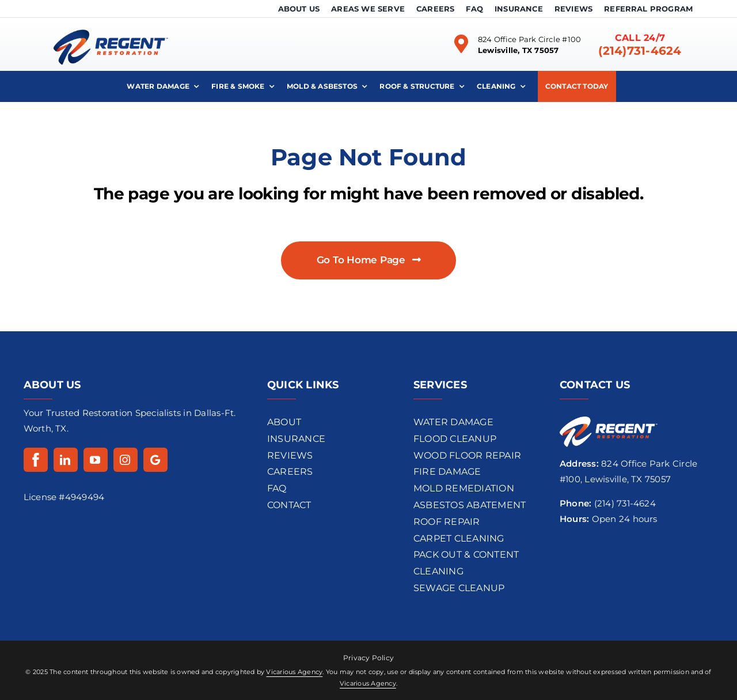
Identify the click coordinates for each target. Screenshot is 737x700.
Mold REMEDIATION (464, 488)
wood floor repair (467, 455)
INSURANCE (296, 439)
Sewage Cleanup (459, 588)
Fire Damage (447, 472)
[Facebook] (36, 460)
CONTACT (289, 505)
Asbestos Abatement (470, 505)
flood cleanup (455, 439)
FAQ (277, 488)
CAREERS (290, 472)
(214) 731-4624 (625, 503)
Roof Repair (447, 522)
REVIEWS (290, 455)
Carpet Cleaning (459, 538)
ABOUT (284, 422)
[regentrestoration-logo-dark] (111, 22)
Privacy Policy (368, 658)
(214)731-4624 (640, 51)
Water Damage (453, 422)
